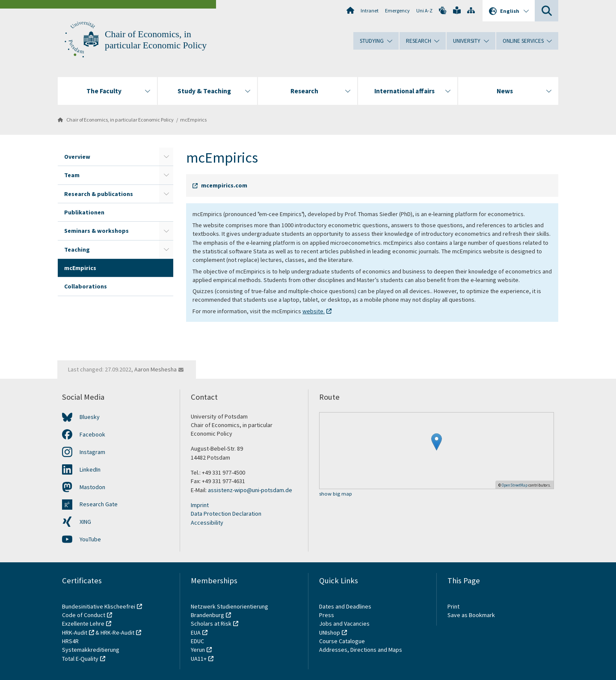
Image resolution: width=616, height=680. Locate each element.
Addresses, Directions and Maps (361, 650)
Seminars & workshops (96, 231)
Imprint (200, 505)
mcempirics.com (224, 185)
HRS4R (70, 641)
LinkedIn (90, 469)
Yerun (198, 650)
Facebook (92, 434)
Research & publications (99, 194)
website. (314, 311)
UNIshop (330, 632)
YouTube (90, 539)
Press (327, 615)
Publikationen (84, 212)
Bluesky (90, 417)
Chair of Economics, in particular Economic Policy (120, 120)
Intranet (370, 10)
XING (85, 522)
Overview (77, 157)
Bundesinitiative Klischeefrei (99, 606)
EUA (196, 632)
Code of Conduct (84, 615)
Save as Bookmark (471, 615)
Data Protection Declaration (226, 514)
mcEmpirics (193, 120)
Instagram (92, 452)
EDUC (197, 641)
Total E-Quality (80, 659)
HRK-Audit (75, 632)
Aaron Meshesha (155, 369)
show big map (336, 494)
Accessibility (207, 523)
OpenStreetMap (515, 485)
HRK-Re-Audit (117, 632)
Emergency (397, 10)
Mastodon (92, 487)
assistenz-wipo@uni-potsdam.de (250, 490)
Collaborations (86, 286)
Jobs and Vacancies (344, 624)
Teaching (77, 249)
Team (72, 175)
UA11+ (199, 659)
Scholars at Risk (211, 624)
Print (453, 606)
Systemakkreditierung (91, 650)
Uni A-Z (424, 10)
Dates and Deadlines (345, 606)
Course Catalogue (342, 641)
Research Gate (99, 504)
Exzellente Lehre (83, 624)
